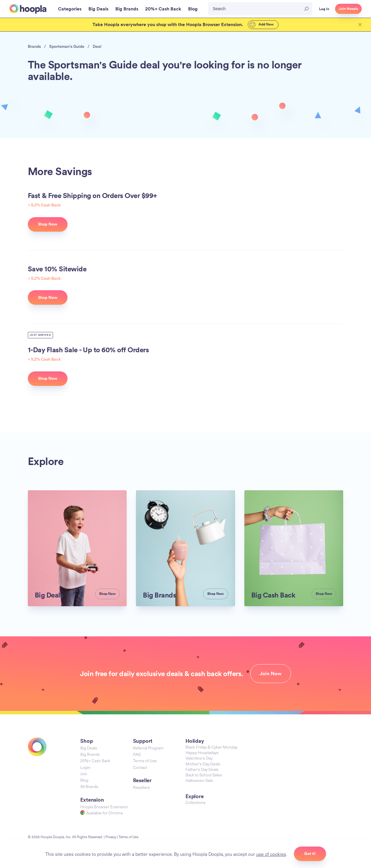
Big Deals (89, 735)
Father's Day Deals (203, 757)
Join (84, 760)
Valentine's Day (199, 745)
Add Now (259, 25)
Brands (34, 46)
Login (85, 754)
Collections (195, 789)
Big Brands (90, 741)
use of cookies (272, 854)
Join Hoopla (349, 9)
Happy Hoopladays (203, 740)
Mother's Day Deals (203, 751)
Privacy (111, 824)
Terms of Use (145, 748)
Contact (140, 754)
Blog (84, 767)
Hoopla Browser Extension (104, 793)
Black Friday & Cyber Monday (212, 734)
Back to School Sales (205, 762)
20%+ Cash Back (96, 748)
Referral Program (149, 735)
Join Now (273, 661)
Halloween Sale (200, 768)
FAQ (137, 741)
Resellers (141, 774)
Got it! (311, 854)
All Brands (90, 773)
